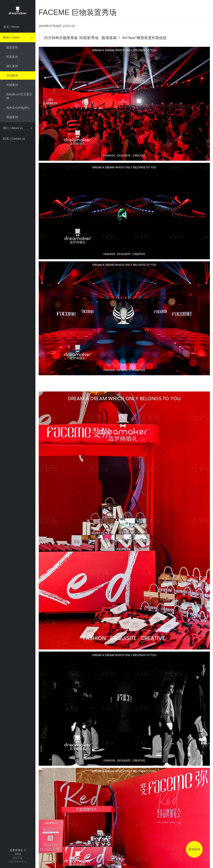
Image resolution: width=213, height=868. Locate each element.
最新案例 (12, 47)
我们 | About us (13, 128)
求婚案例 (12, 85)
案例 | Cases (11, 37)
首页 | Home (11, 27)
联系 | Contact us (14, 139)
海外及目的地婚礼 (18, 108)
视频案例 (12, 117)
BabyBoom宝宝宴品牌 (19, 96)
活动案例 (12, 75)
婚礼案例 (12, 66)
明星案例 (12, 57)
